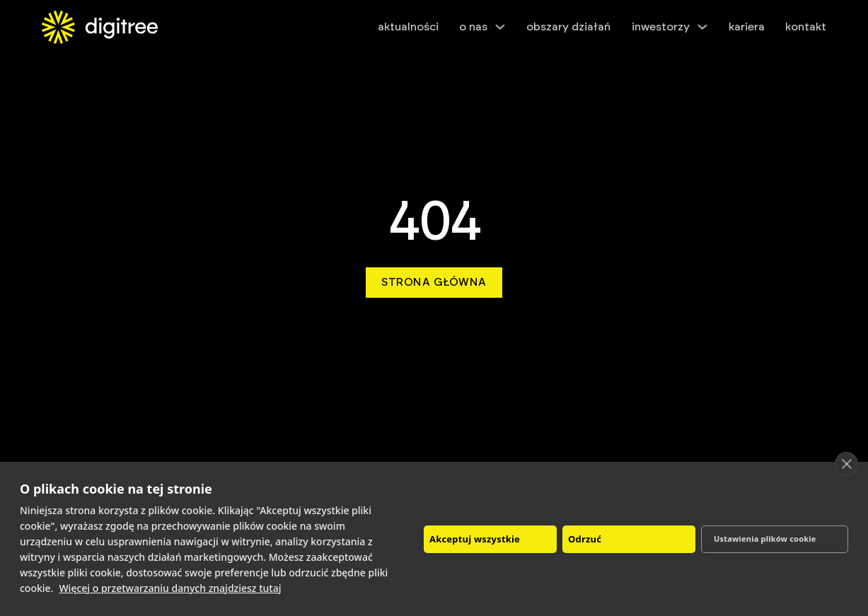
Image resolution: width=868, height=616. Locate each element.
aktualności (408, 27)
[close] (846, 464)
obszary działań (568, 27)
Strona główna (434, 282)
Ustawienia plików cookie (765, 539)
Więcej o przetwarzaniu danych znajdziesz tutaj (170, 588)
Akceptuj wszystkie (475, 539)
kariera (747, 27)
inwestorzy (661, 27)
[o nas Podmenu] (500, 27)
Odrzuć (585, 539)
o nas (473, 27)
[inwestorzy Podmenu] (702, 27)
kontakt (806, 27)
